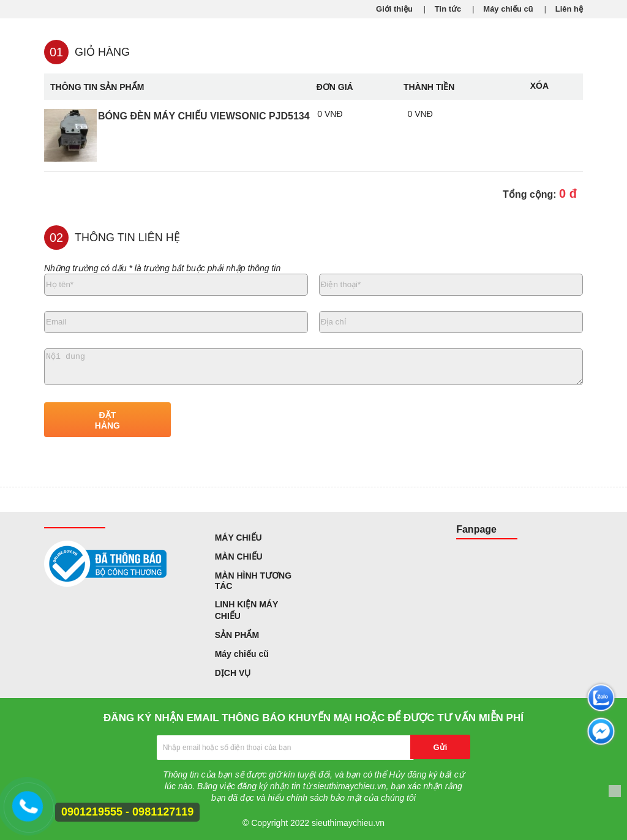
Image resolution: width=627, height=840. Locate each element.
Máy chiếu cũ (508, 9)
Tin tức (448, 9)
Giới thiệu (394, 9)
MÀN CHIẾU (239, 557)
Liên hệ (569, 9)
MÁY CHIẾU (238, 538)
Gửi (441, 747)
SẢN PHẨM (237, 635)
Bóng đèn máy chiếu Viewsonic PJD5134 (204, 116)
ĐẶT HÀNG (107, 420)
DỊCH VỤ (233, 673)
